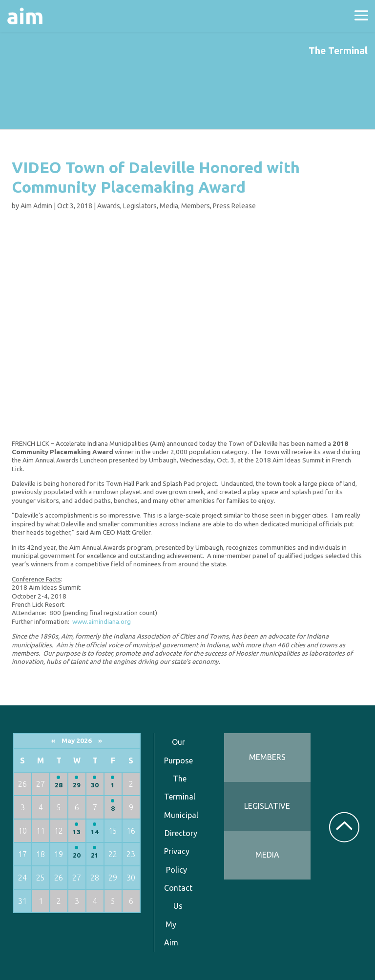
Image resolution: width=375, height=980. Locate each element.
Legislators (140, 206)
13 (77, 832)
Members (196, 206)
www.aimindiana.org (102, 622)
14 (95, 832)
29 (77, 785)
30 (95, 785)
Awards (109, 206)
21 (95, 855)
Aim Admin (36, 206)
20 (77, 855)
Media (169, 206)
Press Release (234, 206)
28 (59, 785)
